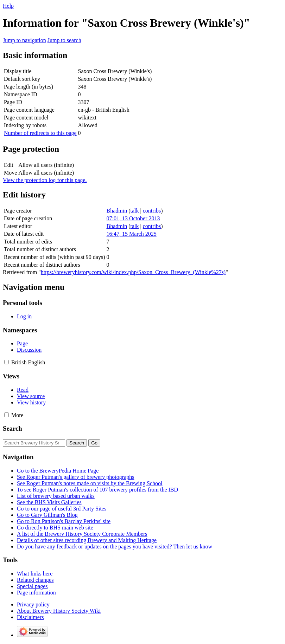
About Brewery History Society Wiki (59, 611)
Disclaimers (30, 617)
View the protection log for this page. (45, 180)
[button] (7, 362)
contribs (152, 211)
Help (8, 6)
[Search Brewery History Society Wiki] (34, 443)
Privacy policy (33, 604)
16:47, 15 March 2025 (132, 234)
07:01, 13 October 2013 (133, 218)
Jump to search (64, 40)
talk (135, 211)
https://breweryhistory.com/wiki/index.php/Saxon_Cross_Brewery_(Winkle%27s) (133, 272)
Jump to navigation (24, 40)
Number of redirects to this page (40, 133)
